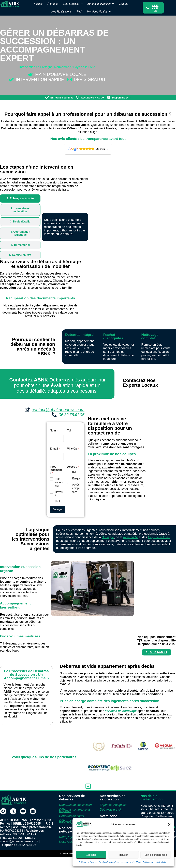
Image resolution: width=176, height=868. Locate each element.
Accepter (91, 855)
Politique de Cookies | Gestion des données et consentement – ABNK (110, 862)
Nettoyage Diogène (72, 837)
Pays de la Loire (159, 537)
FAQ (79, 12)
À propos (53, 4)
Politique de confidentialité (155, 862)
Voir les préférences (156, 855)
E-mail (55, 449)
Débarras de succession (75, 805)
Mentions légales (99, 12)
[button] (169, 824)
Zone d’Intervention (101, 4)
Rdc (75, 472)
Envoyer (58, 509)
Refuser (123, 855)
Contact (123, 4)
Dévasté (59, 494)
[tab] (20, 199)
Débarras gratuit (111, 810)
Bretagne (108, 537)
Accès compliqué (76, 488)
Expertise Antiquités (113, 805)
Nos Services (73, 4)
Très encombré (59, 482)
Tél (69, 431)
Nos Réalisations (62, 12)
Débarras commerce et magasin (75, 810)
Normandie (130, 537)
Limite (59, 501)
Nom (54, 431)
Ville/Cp (73, 449)
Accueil (38, 4)
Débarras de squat (72, 816)
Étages (76, 479)
